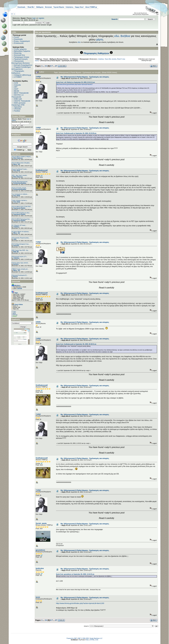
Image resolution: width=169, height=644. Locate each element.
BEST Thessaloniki (21, 93)
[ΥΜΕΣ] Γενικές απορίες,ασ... (20, 269)
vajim (14, 312)
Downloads (21, 7)
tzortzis (114, 59)
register (41, 18)
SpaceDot (18, 107)
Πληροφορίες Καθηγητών (18, 72)
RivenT (15, 277)
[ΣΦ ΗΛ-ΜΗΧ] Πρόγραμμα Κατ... (21, 219)
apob (14, 313)
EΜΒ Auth (18, 99)
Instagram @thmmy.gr (23, 75)
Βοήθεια (125, 36)
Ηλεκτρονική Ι (84, 59)
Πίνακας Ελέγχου (19, 116)
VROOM (17, 109)
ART (16, 87)
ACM (16, 83)
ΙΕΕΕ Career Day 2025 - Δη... (20, 250)
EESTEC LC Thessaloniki (18, 96)
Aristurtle (17, 85)
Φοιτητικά (48, 7)
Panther (17, 111)
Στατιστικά (16, 281)
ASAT (16, 89)
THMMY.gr (38, 59)
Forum (17, 37)
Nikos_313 (17, 164)
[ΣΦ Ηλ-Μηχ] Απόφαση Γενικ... (21, 244)
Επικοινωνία (19, 43)
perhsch (16, 264)
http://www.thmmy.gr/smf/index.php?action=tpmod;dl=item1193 (80, 603)
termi (38, 597)
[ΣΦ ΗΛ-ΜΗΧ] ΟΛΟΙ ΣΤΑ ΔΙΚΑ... (21, 163)
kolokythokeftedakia (20, 183)
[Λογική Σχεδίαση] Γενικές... (20, 169)
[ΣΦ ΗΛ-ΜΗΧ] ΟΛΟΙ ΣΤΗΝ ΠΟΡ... (22, 207)
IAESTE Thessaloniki (22, 101)
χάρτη (100, 39)
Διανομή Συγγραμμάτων (23, 65)
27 (56, 66)
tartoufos (16, 246)
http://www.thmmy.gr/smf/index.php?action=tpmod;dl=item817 (75, 84)
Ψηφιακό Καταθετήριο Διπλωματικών (21, 68)
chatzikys (16, 227)
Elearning (18, 53)
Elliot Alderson (18, 158)
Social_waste (41, 523)
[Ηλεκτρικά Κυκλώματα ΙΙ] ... (20, 275)
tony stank (17, 171)
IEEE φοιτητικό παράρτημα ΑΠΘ (19, 104)
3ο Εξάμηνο (74, 59)
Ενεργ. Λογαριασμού (22, 41)
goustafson (40, 550)
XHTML (92, 640)
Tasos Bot (108, 59)
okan (15, 239)
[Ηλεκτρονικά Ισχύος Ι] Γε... (20, 257)
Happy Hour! (79, 7)
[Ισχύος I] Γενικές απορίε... (19, 188)
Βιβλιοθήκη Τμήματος (22, 51)
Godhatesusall (42, 170)
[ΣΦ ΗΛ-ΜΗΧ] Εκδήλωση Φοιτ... (21, 213)
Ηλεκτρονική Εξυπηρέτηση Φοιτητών (21, 62)
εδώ (117, 36)
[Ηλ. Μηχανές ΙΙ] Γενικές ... (19, 225)
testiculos (40, 568)
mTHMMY (18, 77)
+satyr (38, 76)
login (34, 18)
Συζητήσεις (69, 7)
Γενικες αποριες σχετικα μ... (20, 200)
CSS (97, 640)
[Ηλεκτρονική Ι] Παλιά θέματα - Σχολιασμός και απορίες (59, 61)
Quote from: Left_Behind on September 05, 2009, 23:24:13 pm (75, 82)
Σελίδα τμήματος (20, 49)
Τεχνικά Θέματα (59, 7)
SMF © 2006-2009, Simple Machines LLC (90, 638)
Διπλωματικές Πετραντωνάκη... (21, 238)
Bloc (87, 640)
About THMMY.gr (91, 7)
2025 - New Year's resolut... (20, 175)
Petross (15, 315)
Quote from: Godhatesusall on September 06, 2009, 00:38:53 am (76, 344)
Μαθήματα (40, 7)
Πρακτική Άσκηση (21, 59)
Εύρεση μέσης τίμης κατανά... (20, 263)
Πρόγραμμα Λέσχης (22, 57)
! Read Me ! (31, 7)
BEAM (17, 91)
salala (38, 322)
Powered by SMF (72, 638)
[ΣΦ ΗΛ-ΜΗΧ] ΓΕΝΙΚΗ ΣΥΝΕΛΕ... (22, 157)
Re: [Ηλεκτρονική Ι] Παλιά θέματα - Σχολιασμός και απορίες (85, 77)
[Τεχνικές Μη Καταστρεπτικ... (20, 182)
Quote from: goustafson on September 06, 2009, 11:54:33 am (75, 574)
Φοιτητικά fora (19, 55)
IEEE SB (16, 252)
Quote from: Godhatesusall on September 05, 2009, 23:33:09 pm (76, 133)
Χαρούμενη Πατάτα (19, 208)
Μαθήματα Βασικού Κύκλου (59, 59)
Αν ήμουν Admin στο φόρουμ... (21, 232)
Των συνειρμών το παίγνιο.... (20, 194)
